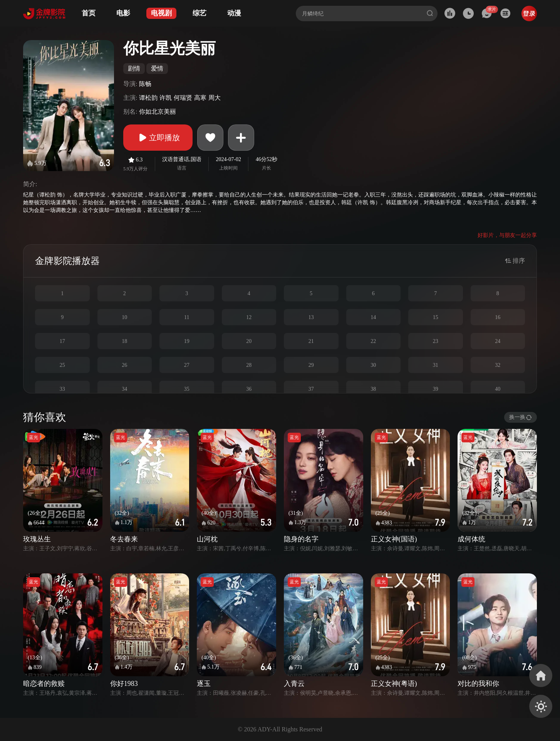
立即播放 (158, 138)
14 (373, 317)
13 (311, 317)
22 (373, 341)
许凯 (166, 98)
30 (373, 365)
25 (62, 365)
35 (187, 389)
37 (311, 389)
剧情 (134, 68)
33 (62, 389)
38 (373, 389)
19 (187, 341)
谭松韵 (148, 98)
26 (124, 365)
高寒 (200, 98)
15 (436, 317)
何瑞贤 (183, 98)
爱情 (157, 68)
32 (498, 365)
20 (249, 341)
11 (187, 317)
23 (436, 341)
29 (311, 365)
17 (62, 341)
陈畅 (145, 84)
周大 (215, 98)
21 (311, 341)
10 (124, 317)
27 (187, 365)
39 (436, 389)
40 (498, 389)
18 (124, 341)
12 (249, 317)
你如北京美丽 (158, 112)
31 (436, 365)
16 (498, 317)
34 (124, 389)
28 (249, 365)
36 (249, 389)
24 (498, 341)
